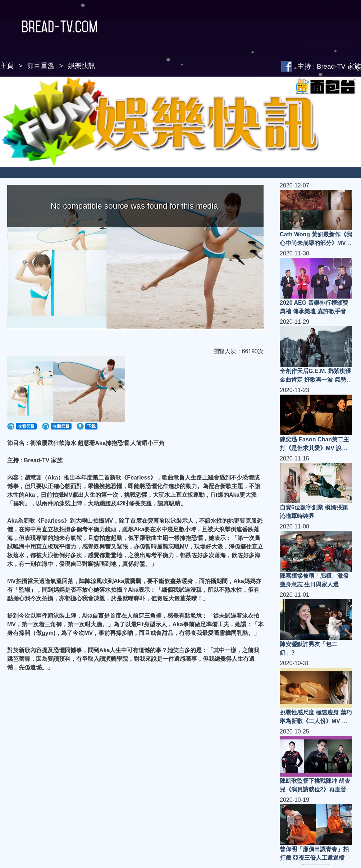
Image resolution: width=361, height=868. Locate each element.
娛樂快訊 (82, 66)
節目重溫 (41, 66)
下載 (91, 426)
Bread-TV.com (49, 27)
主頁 (7, 66)
